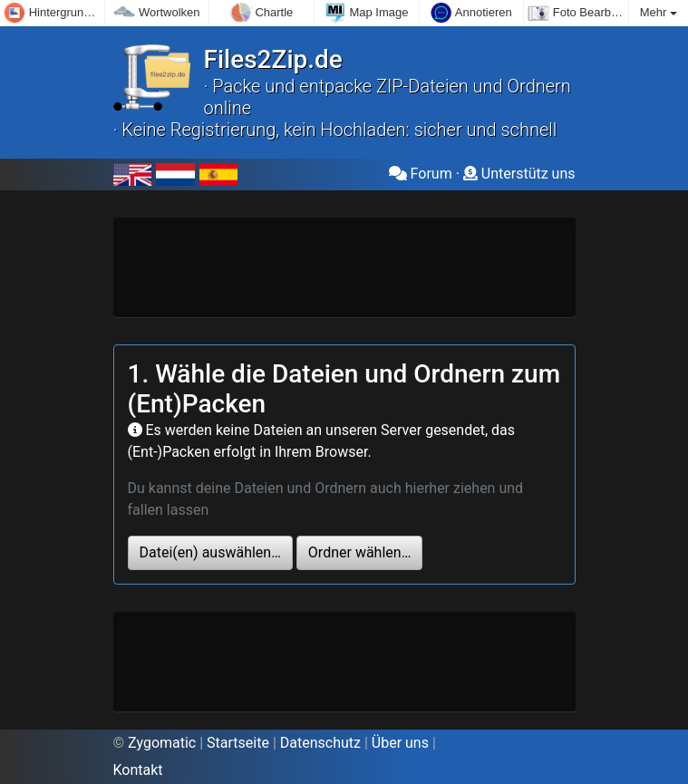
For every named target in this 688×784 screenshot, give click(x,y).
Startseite (238, 743)
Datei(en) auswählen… (210, 552)
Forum (421, 174)
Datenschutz (320, 743)
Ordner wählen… (359, 552)
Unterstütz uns (519, 174)
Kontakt (138, 770)
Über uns (400, 743)
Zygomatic (162, 743)
